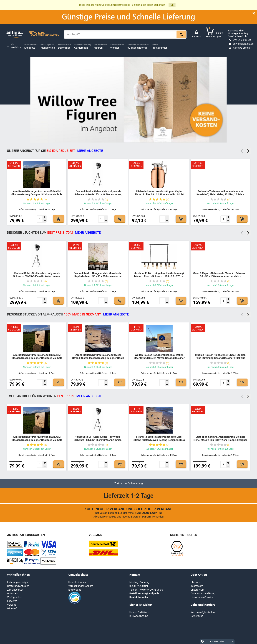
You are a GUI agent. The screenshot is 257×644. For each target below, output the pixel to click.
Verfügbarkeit (15, 597)
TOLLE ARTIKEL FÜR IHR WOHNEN (55, 396)
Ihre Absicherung (139, 616)
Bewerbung (197, 616)
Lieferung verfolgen (18, 582)
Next (248, 151)
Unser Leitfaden (77, 582)
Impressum (197, 586)
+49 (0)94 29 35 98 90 (151, 590)
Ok (172, 5)
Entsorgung (75, 590)
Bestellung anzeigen (18, 586)
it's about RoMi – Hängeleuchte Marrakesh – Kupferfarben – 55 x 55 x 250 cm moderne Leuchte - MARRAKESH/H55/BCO (98, 276)
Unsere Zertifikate (139, 612)
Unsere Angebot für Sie (55, 151)
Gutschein (13, 593)
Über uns (196, 582)
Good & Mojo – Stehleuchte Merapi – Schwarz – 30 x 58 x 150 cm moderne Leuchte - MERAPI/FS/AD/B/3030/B (220, 276)
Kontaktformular (240, 48)
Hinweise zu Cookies (202, 597)
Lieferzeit (12, 601)
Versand (12, 605)
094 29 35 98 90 (239, 40)
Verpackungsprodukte (81, 586)
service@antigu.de (241, 44)
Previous (242, 151)
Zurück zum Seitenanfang (129, 483)
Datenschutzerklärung (203, 593)
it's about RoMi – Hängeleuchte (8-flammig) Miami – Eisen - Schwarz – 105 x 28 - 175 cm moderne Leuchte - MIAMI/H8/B (159, 276)
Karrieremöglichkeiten (203, 612)
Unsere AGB (197, 590)
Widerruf (12, 608)
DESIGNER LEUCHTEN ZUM (54, 233)
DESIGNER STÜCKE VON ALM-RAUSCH (68, 314)
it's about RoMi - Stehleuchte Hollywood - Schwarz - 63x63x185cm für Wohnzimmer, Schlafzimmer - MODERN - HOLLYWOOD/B (98, 194)
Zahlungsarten (15, 590)
